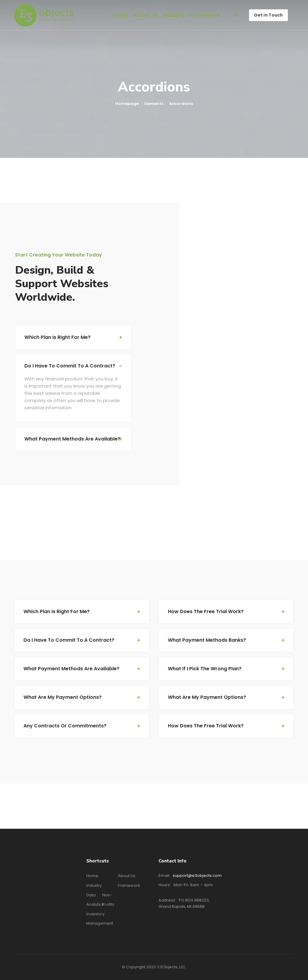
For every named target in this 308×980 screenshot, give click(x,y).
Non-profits (108, 900)
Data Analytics (95, 900)
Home (120, 15)
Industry (174, 15)
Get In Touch (268, 15)
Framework (205, 15)
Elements (154, 104)
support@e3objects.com (197, 876)
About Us (146, 15)
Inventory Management (100, 919)
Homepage (127, 104)
